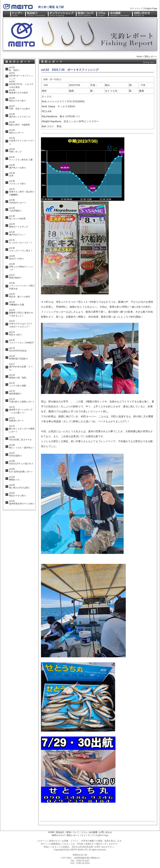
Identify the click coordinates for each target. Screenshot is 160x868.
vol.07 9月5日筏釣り (16, 454)
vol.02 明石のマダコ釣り (18, 494)
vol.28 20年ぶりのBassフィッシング (21, 267)
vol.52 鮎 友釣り (14, 69)
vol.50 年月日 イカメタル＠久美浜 (21, 84)
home (139, 56)
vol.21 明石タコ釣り (15, 333)
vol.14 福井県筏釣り (15, 392)
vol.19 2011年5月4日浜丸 (18, 349)
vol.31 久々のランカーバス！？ (21, 241)
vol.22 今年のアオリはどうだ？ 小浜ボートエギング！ (21, 324)
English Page (151, 9)
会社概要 (93, 832)
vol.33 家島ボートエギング (19, 225)
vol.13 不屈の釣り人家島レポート (22, 400)
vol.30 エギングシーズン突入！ (21, 249)
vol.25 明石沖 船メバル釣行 (20, 295)
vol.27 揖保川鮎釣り (15, 276)
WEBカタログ (58, 835)
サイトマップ (136, 9)
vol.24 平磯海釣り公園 (16, 303)
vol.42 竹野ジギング (15, 150)
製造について (73, 832)
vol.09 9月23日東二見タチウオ (20, 438)
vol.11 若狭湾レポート (16, 419)
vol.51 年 (13, 74)
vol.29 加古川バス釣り (16, 257)
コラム (84, 832)
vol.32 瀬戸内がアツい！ (18, 233)
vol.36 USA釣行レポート (18, 201)
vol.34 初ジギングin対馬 (17, 217)
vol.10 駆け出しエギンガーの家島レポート (22, 429)
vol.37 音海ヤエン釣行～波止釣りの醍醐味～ (22, 192)
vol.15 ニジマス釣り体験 (18, 384)
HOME (51, 832)
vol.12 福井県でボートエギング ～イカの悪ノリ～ (22, 410)
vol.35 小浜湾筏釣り (15, 209)
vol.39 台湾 (12, 174)
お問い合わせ (106, 832)
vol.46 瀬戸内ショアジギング (20, 115)
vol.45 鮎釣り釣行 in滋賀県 (19, 123)
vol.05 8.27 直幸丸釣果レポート (21, 470)
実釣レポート (151, 56)
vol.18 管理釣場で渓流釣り (19, 357)
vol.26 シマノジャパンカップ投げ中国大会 (22, 286)
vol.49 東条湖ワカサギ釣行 (19, 91)
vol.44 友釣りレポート (16, 131)
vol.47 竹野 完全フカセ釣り (20, 107)
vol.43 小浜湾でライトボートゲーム (22, 141)
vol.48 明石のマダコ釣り (18, 99)
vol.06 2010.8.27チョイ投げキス (21, 462)
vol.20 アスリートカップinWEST (21, 341)
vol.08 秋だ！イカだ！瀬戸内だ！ (22, 446)
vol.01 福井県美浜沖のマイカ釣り (22, 502)
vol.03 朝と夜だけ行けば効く (20, 486)
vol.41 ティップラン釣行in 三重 (21, 158)
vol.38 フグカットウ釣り (18, 182)
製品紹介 (60, 832)
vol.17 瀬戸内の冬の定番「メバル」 (21, 367)
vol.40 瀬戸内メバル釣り (18, 166)
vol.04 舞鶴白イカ (14, 478)
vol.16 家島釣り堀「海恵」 (19, 376)
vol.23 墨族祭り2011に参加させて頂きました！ (21, 313)
